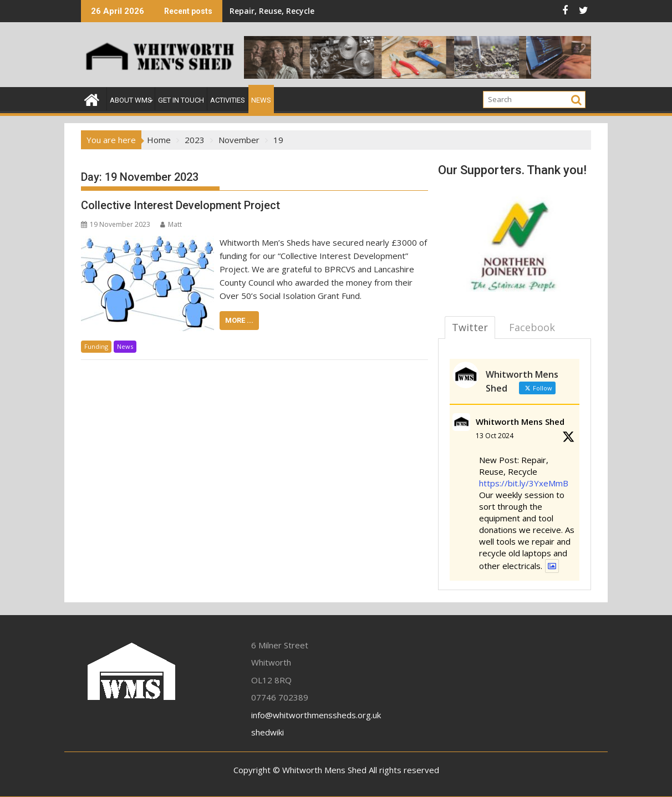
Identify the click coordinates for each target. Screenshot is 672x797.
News (261, 100)
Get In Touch (181, 100)
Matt (171, 224)
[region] (515, 241)
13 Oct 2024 (495, 436)
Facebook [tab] (532, 327)
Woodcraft (399, 11)
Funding (96, 346)
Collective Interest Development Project (180, 205)
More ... (239, 320)
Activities (228, 100)
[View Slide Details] (515, 241)
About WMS (131, 100)
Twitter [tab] (470, 327)
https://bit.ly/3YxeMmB (524, 483)
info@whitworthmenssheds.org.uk (316, 715)
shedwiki (268, 732)
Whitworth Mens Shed (520, 422)
